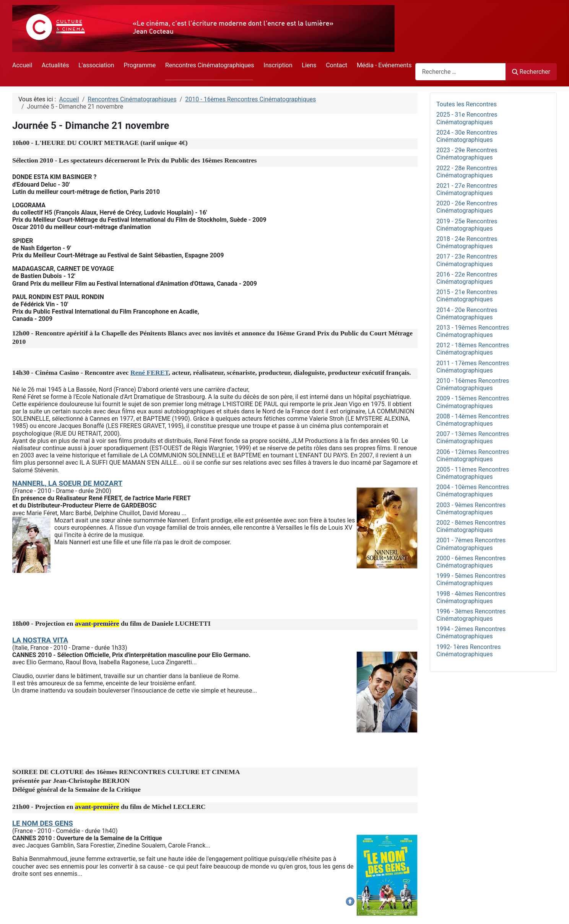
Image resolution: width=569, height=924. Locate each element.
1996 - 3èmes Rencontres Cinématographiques (471, 615)
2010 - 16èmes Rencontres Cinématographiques (473, 384)
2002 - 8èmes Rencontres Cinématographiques (471, 526)
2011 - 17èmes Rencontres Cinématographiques (473, 367)
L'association (96, 65)
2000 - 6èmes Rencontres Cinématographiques (471, 562)
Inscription (278, 65)
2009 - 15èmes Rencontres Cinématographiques (473, 402)
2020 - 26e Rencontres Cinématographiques (467, 207)
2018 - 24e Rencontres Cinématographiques (467, 242)
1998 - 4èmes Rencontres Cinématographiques (471, 597)
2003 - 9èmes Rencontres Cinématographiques (471, 509)
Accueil (22, 65)
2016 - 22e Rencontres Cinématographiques (467, 278)
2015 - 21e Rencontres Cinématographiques (467, 296)
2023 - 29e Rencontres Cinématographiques (467, 154)
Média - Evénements (384, 65)
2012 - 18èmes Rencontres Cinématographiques (473, 349)
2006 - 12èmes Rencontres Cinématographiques (473, 455)
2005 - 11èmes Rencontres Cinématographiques (473, 473)
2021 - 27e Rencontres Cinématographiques (467, 189)
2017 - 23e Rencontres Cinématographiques (467, 260)
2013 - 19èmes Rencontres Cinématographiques (473, 331)
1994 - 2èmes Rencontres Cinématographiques (471, 633)
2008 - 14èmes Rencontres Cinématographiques (473, 420)
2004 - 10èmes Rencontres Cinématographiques (473, 491)
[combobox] (461, 72)
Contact (337, 65)
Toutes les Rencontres (467, 104)
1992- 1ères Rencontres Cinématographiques (469, 651)
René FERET (150, 373)
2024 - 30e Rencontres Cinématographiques (467, 136)
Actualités (55, 65)
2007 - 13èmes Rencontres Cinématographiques (473, 438)
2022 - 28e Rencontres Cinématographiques (467, 172)
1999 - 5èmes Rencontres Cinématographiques (471, 579)
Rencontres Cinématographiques (210, 65)
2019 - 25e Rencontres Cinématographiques (467, 225)
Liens (309, 65)
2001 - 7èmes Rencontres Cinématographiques (471, 544)
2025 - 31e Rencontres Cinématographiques (467, 118)
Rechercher (531, 72)
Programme (140, 65)
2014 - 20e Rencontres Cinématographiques (467, 314)
